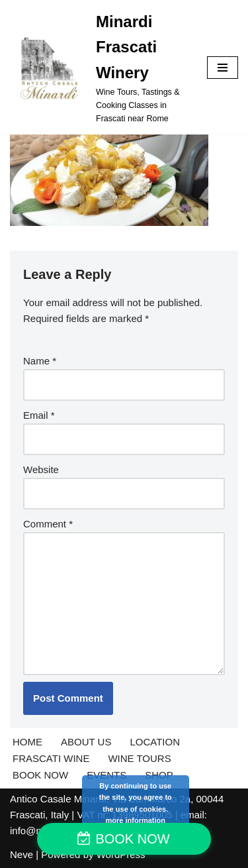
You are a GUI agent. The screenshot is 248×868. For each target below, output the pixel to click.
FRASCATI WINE (51, 758)
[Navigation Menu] (223, 68)
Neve (21, 854)
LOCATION (155, 742)
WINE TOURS (139, 758)
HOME (27, 742)
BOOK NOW (40, 775)
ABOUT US (86, 742)
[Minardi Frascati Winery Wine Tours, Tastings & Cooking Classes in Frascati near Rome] (99, 67)
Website (41, 469)
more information (136, 820)
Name (40, 361)
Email (39, 415)
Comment (48, 524)
